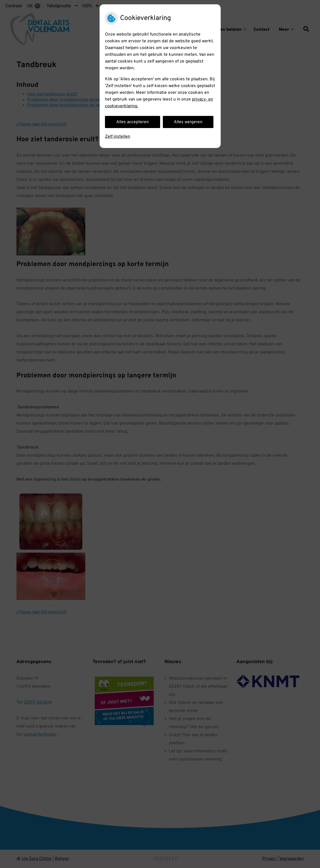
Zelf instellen (118, 137)
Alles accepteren (133, 122)
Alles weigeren (188, 122)
